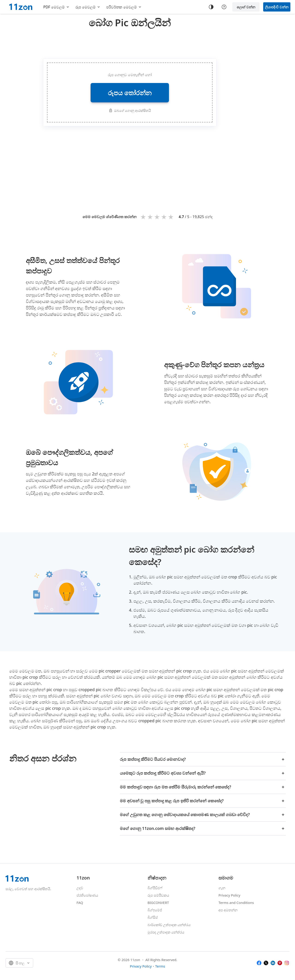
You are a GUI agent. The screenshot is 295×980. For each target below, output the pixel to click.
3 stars (158, 217)
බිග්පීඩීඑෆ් (155, 888)
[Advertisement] (130, 42)
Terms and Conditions (236, 903)
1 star (144, 217)
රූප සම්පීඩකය (158, 895)
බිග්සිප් (153, 917)
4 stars (165, 217)
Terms (160, 966)
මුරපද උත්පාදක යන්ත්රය (166, 932)
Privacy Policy (229, 895)
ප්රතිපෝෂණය (87, 895)
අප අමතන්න (228, 910)
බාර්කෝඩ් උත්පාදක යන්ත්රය (169, 925)
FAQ (80, 903)
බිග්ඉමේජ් (155, 910)
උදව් (80, 888)
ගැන (222, 888)
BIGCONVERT (158, 903)
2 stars (151, 217)
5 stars (171, 217)
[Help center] (224, 7)
